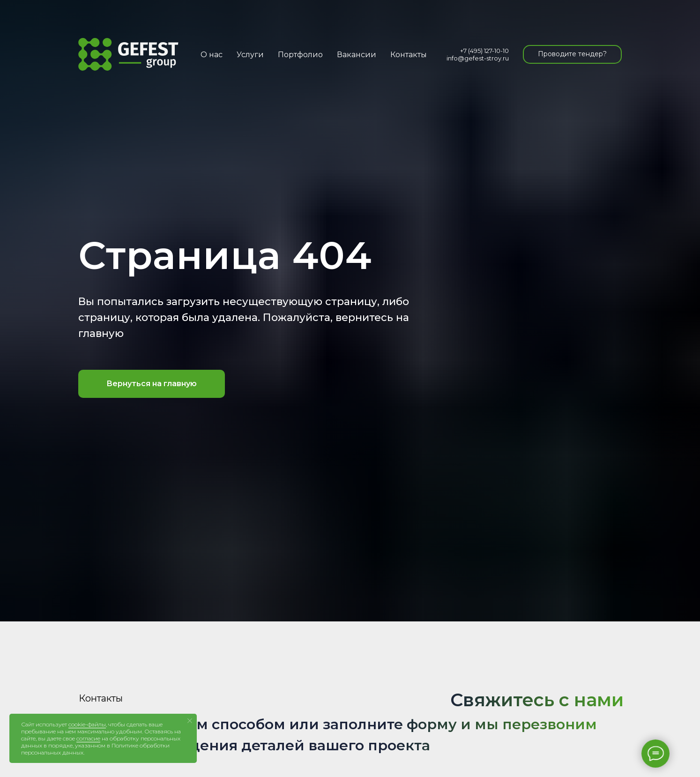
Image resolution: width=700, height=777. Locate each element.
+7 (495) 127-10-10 (484, 51)
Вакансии (357, 55)
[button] (572, 54)
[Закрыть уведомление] (190, 721)
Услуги (250, 55)
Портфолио (300, 55)
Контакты (409, 55)
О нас (212, 55)
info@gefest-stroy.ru (478, 58)
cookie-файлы (87, 724)
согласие (88, 738)
